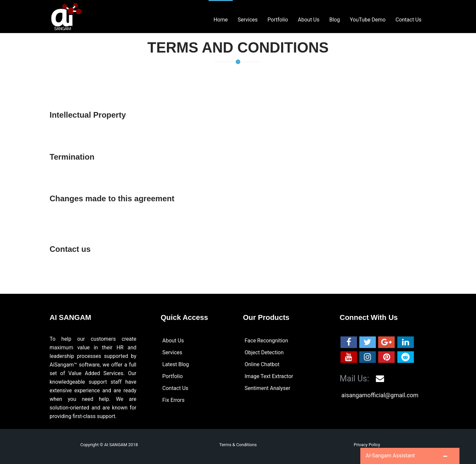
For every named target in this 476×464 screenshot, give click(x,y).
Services (172, 352)
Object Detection (264, 352)
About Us (173, 341)
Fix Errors (173, 400)
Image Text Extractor (269, 376)
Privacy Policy (367, 445)
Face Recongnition (266, 341)
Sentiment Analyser (267, 388)
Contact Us (175, 388)
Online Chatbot (262, 364)
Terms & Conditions (238, 445)
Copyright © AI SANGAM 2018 (109, 445)
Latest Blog (176, 364)
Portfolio (173, 376)
